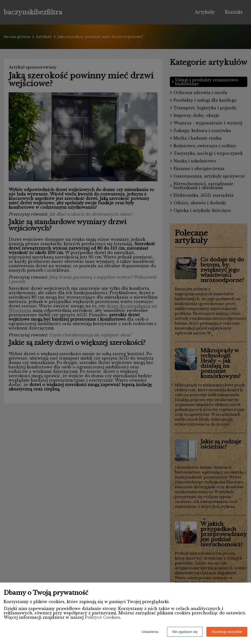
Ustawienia (150, 632)
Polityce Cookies (102, 617)
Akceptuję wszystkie (227, 632)
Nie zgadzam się (185, 632)
